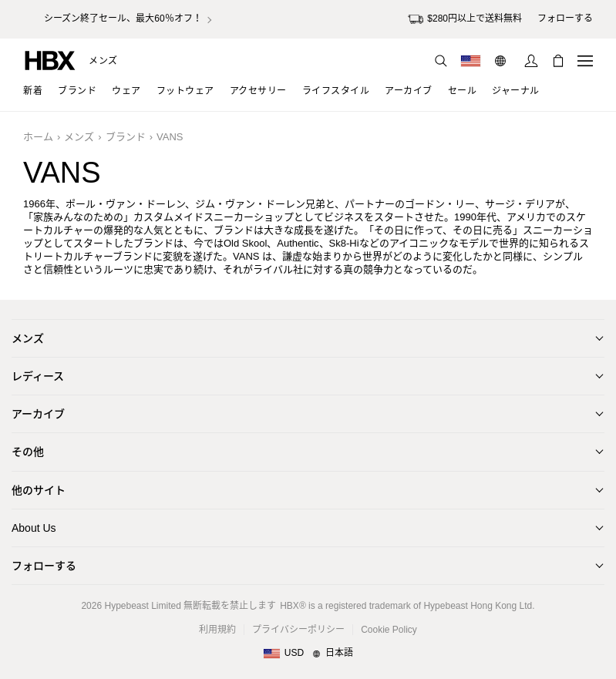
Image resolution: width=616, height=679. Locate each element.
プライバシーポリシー (298, 630)
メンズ (103, 61)
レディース (38, 376)
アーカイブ (38, 414)
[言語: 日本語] (502, 61)
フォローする (44, 566)
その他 (28, 452)
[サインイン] (531, 61)
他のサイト (39, 490)
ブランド (126, 137)
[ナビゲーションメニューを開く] (585, 61)
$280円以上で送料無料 (465, 19)
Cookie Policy (389, 630)
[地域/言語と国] (308, 654)
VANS (170, 137)
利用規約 (217, 630)
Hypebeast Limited (142, 606)
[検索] (441, 61)
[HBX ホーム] (50, 60)
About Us (34, 528)
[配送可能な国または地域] (471, 61)
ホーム (38, 137)
